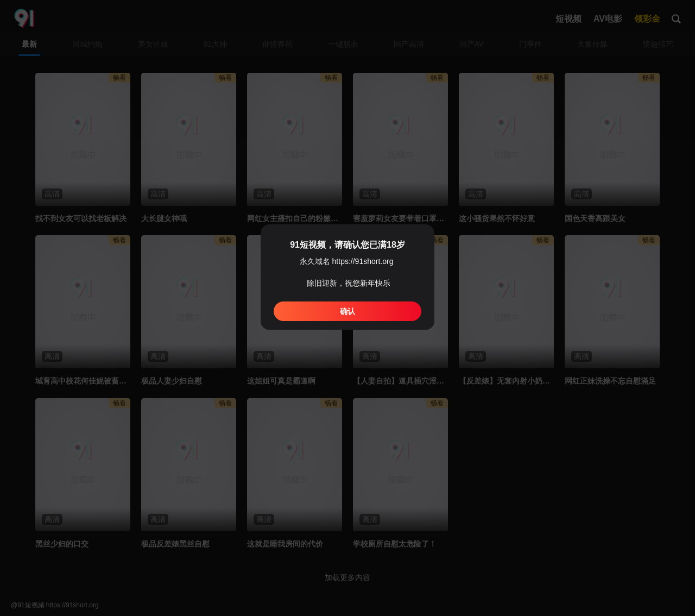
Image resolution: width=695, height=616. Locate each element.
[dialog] (347, 277)
